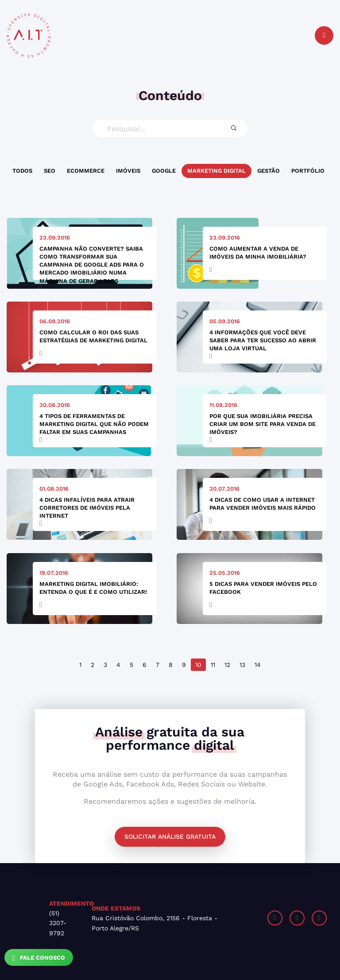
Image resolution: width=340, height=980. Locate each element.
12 (227, 665)
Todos (22, 171)
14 (258, 665)
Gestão (269, 171)
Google (164, 171)
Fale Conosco (39, 958)
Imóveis (128, 171)
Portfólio (308, 171)
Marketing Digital (216, 171)
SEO (50, 171)
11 (213, 665)
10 (198, 665)
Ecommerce (86, 171)
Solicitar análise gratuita (170, 837)
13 (242, 665)
